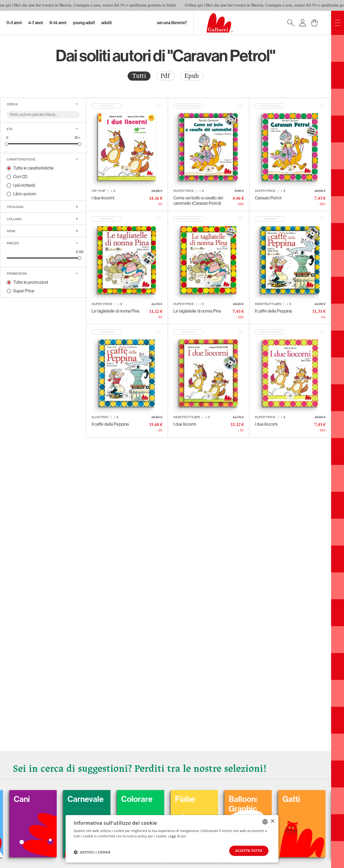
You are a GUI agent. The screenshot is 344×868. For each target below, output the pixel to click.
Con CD (20, 177)
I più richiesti (24, 185)
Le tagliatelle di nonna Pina (115, 311)
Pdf (165, 76)
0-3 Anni (14, 23)
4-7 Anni (36, 23)
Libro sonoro (25, 194)
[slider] (7, 144)
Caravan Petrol (268, 198)
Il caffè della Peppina (273, 311)
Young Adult (84, 23)
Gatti (304, 799)
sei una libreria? (172, 23)
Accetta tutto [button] (249, 851)
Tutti (139, 76)
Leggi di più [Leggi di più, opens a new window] (177, 836)
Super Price (24, 291)
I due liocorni (103, 198)
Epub (192, 76)
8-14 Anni (58, 23)
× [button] (272, 821)
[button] (92, 852)
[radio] (139, 76)
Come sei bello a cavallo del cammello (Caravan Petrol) (198, 201)
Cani (35, 799)
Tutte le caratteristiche (33, 168)
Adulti (107, 23)
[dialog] (172, 839)
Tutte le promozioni (31, 282)
